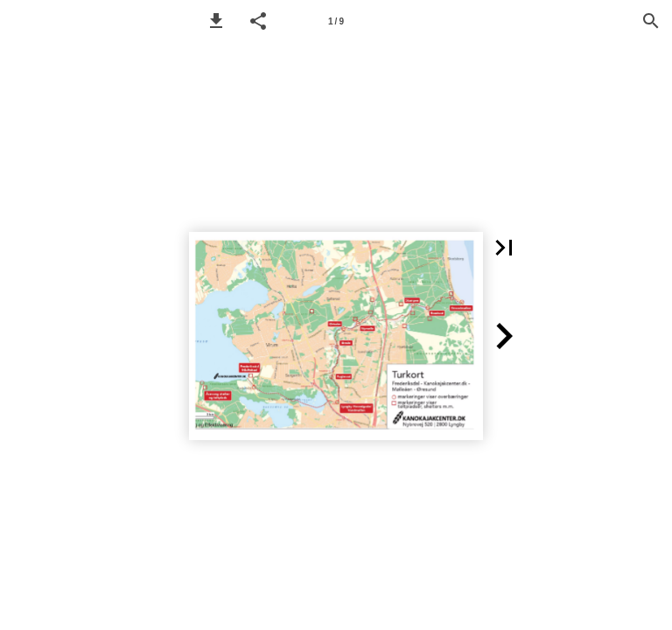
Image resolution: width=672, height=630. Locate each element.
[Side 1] (336, 21)
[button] (216, 21)
